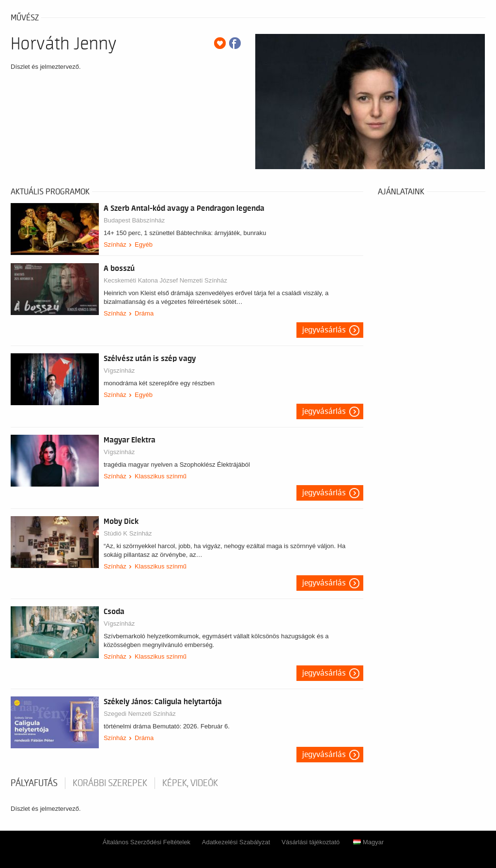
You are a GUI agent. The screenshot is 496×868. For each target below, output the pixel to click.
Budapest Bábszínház (134, 220)
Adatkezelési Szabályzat (236, 842)
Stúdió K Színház (128, 533)
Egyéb (144, 245)
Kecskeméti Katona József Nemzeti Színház (165, 280)
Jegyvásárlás (324, 330)
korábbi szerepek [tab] (110, 783)
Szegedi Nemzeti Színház (140, 714)
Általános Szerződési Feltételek (147, 842)
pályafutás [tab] (34, 783)
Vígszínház (119, 371)
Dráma (144, 313)
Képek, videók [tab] (190, 783)
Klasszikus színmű (161, 476)
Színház (115, 245)
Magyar (368, 842)
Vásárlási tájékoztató (310, 842)
